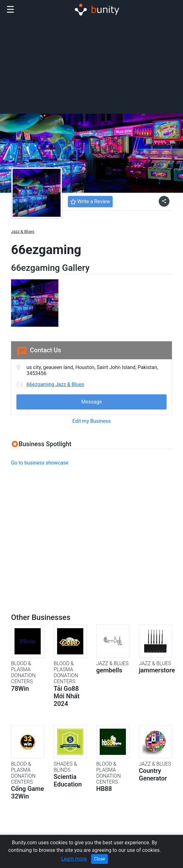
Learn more (74, 859)
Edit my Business (91, 421)
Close (100, 859)
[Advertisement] (91, 66)
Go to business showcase (40, 463)
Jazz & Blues (23, 231)
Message (91, 402)
